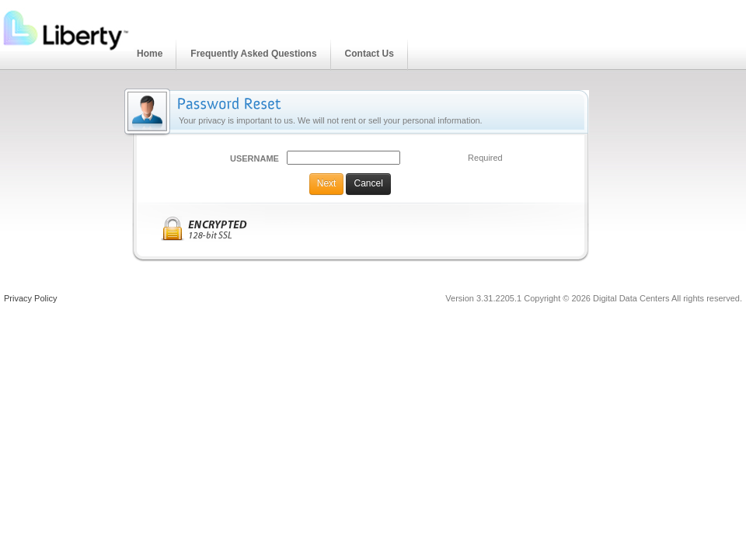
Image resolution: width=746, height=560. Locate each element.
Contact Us (370, 54)
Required (485, 158)
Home (150, 54)
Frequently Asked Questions (253, 54)
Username (254, 158)
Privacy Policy (30, 298)
